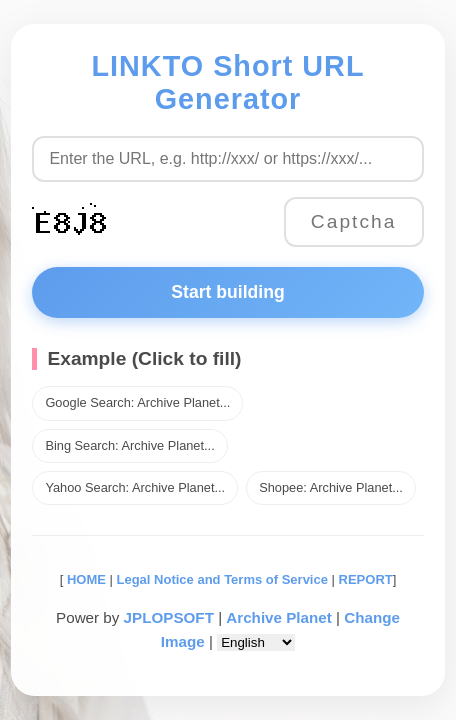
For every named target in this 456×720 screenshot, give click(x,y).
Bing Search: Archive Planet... (129, 445)
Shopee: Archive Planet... (331, 487)
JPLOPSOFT (169, 617)
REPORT (366, 579)
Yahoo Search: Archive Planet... (135, 487)
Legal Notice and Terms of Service (222, 579)
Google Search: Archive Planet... (137, 402)
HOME (84, 579)
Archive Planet (279, 617)
